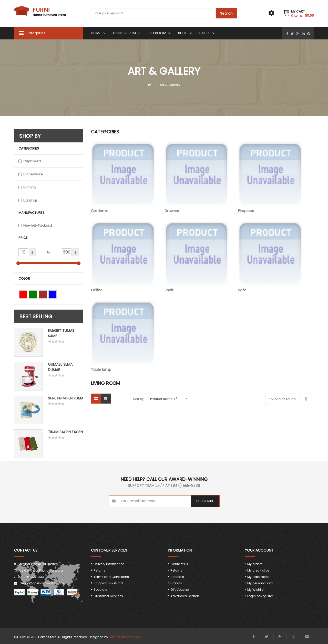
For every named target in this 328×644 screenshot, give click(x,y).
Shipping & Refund (108, 583)
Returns (99, 570)
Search (226, 13)
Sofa (270, 257)
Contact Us (179, 564)
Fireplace (270, 178)
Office (123, 257)
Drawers (197, 178)
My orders (255, 564)
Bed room (157, 33)
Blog (183, 33)
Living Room (124, 33)
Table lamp (123, 337)
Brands (176, 583)
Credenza (123, 178)
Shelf (197, 257)
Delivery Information (109, 564)
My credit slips (258, 570)
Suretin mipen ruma (66, 398)
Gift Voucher (180, 590)
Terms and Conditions (111, 577)
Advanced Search (185, 596)
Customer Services (108, 596)
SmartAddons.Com (124, 637)
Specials (100, 590)
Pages (205, 33)
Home (96, 33)
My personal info (260, 583)
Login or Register (260, 596)
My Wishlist (256, 590)
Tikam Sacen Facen (65, 432)
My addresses (258, 577)
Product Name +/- (165, 399)
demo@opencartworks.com (42, 583)
